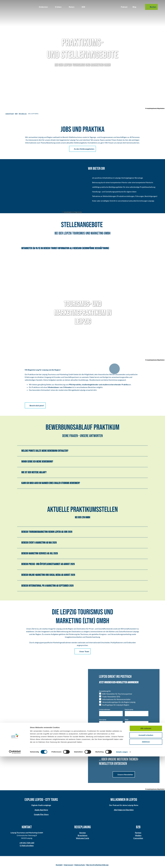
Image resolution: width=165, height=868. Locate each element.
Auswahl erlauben (146, 847)
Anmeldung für (105, 691)
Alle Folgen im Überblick (124, 810)
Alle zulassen (146, 840)
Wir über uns (23, 114)
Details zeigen (122, 863)
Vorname (103, 719)
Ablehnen (146, 853)
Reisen (72, 7)
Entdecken (43, 7)
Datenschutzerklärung (121, 749)
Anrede (102, 730)
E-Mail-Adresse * (131, 730)
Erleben (58, 7)
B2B (83, 7)
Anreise (82, 833)
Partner (138, 833)
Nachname (129, 709)
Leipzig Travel (10, 114)
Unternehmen (105, 709)
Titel (126, 719)
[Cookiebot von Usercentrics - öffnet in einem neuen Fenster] (15, 864)
